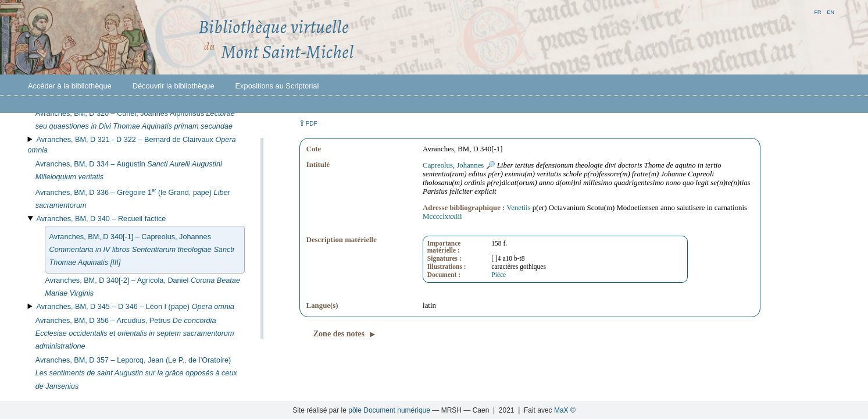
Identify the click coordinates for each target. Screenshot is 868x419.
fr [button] (817, 11)
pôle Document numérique (389, 410)
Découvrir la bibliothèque (174, 86)
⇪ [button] (308, 123)
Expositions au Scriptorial (277, 86)
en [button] (831, 11)
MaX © (565, 410)
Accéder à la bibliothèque (70, 86)
